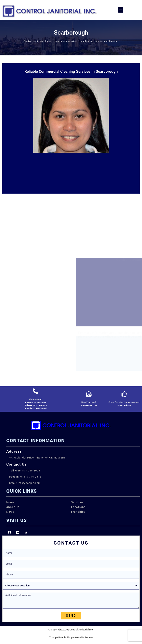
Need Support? (89, 402)
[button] (121, 10)
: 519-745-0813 (25, 477)
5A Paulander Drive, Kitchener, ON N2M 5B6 (37, 458)
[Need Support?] (89, 394)
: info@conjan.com (25, 483)
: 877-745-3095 (25, 471)
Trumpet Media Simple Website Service (71, 637)
